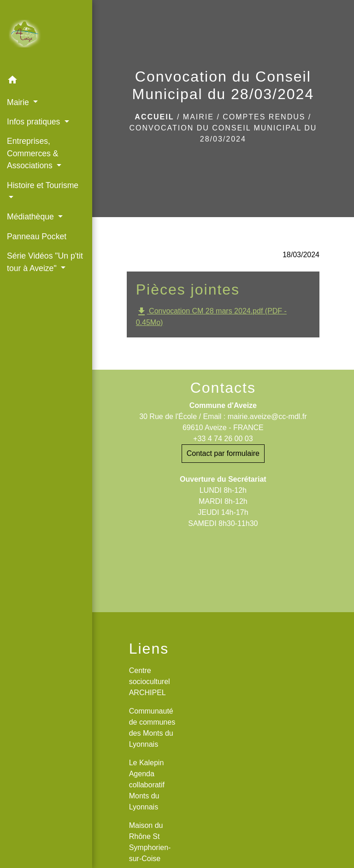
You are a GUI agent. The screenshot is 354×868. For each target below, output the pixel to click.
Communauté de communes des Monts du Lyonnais (152, 728)
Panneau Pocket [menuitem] (37, 236)
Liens (149, 649)
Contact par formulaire (223, 453)
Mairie (198, 117)
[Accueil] (46, 35)
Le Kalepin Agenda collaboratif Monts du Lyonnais (147, 785)
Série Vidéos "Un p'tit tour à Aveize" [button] (45, 262)
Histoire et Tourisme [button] (43, 185)
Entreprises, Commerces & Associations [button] (32, 153)
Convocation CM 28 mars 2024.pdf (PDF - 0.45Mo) (211, 316)
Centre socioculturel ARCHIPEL (150, 682)
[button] (46, 81)
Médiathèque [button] (32, 217)
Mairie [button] (19, 102)
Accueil (154, 117)
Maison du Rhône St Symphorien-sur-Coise (150, 842)
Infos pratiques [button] (35, 122)
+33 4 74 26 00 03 (223, 439)
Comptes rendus (264, 117)
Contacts (223, 388)
